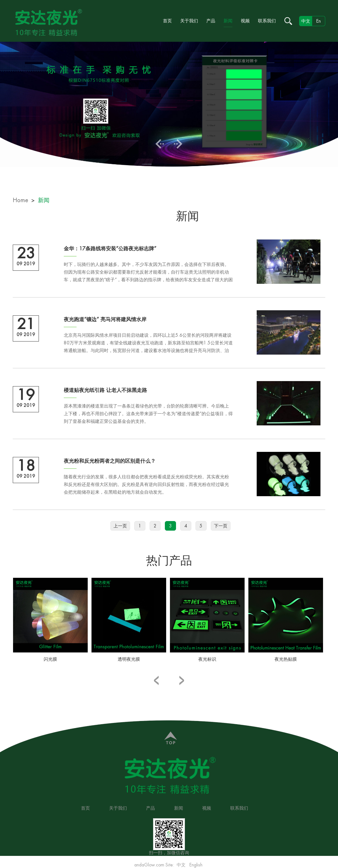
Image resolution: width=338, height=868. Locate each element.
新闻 (228, 21)
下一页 (221, 526)
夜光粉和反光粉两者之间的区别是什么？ (110, 461)
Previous (160, 144)
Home (20, 200)
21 (26, 324)
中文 (181, 865)
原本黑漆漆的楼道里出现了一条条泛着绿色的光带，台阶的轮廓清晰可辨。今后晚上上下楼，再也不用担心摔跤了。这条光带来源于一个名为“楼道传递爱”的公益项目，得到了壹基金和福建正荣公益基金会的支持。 (148, 414)
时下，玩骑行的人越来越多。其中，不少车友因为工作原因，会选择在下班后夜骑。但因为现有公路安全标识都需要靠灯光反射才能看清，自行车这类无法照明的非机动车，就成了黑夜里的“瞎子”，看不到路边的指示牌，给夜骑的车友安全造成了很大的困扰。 (148, 273)
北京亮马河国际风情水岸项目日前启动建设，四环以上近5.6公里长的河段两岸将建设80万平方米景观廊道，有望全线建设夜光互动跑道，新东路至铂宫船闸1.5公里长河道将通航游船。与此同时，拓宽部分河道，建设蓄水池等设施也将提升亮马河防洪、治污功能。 (148, 344)
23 (26, 254)
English (196, 865)
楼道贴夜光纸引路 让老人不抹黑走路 (105, 390)
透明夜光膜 (129, 659)
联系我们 (267, 21)
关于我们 (189, 21)
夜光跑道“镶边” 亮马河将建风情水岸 (105, 320)
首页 (167, 21)
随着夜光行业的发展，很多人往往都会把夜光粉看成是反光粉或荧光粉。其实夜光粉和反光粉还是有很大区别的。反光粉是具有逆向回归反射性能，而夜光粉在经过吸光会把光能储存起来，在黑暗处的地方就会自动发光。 (146, 484)
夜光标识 (207, 659)
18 (26, 466)
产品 (211, 21)
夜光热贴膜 (286, 659)
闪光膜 (50, 659)
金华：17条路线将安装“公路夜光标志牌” (110, 249)
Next (178, 144)
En (319, 21)
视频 (245, 21)
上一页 (120, 526)
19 (26, 395)
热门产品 (169, 561)
